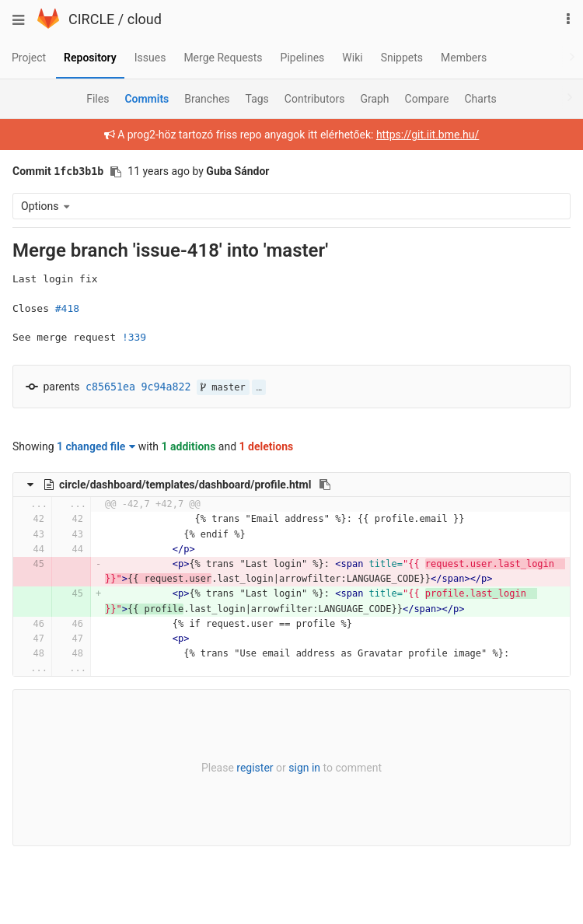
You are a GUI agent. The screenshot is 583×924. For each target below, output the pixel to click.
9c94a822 (166, 387)
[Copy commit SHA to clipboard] (116, 172)
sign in (304, 768)
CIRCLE (91, 19)
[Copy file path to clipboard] (325, 485)
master (223, 387)
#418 (67, 308)
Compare (427, 99)
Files (98, 99)
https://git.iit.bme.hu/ (428, 135)
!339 (134, 337)
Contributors (315, 99)
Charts (480, 99)
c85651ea (110, 387)
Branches (207, 99)
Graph (374, 99)
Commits (147, 99)
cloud (145, 19)
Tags (257, 99)
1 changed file (96, 446)
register (255, 768)
